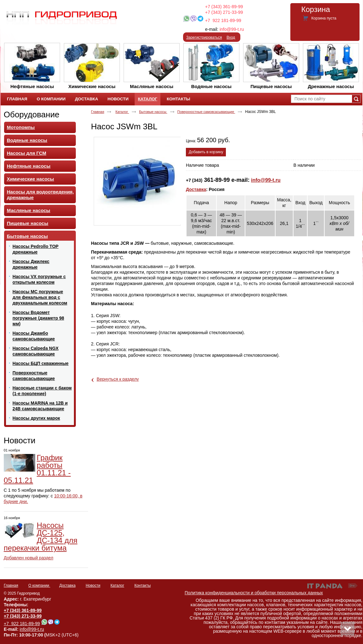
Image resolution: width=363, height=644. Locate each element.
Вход (231, 37)
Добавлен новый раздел (29, 558)
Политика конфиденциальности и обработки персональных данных (254, 593)
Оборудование (32, 115)
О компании (39, 585)
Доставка (196, 189)
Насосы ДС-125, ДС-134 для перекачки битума (41, 537)
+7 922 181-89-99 (223, 20)
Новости (20, 440)
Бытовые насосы (153, 112)
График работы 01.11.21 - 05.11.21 (37, 469)
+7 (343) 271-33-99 (224, 12)
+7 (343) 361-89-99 (224, 7)
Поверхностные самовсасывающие (206, 112)
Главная (98, 112)
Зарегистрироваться (204, 37)
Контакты (142, 585)
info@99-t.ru (232, 29)
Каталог (147, 99)
